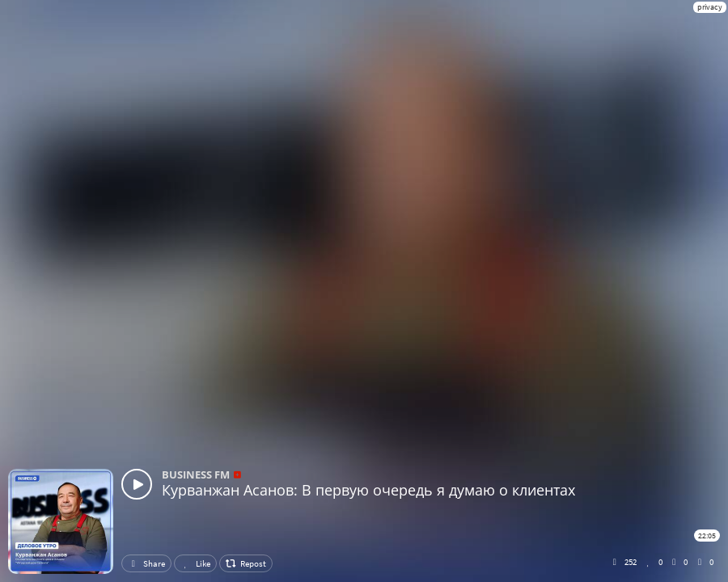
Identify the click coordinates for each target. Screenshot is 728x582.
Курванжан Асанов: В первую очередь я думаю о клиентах (368, 490)
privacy (710, 7)
